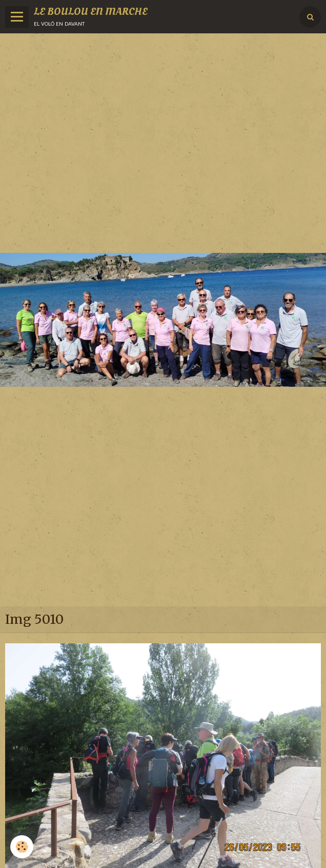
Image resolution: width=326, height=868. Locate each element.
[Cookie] (22, 847)
